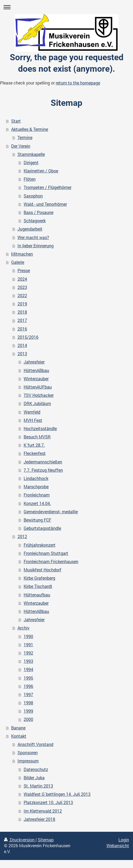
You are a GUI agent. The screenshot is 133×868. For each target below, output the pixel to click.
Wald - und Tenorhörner (45, 204)
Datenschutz (36, 769)
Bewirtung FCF (37, 520)
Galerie (18, 262)
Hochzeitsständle (40, 429)
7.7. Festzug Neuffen (43, 470)
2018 (22, 312)
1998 (28, 703)
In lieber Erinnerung (36, 246)
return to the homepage (78, 83)
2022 (22, 296)
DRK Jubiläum (37, 403)
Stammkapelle (31, 154)
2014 (22, 345)
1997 (28, 695)
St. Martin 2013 (38, 786)
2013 (22, 354)
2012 (22, 536)
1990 (28, 636)
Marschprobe (36, 487)
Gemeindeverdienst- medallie (51, 512)
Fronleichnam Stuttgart (46, 553)
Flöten (30, 179)
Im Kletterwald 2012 (43, 811)
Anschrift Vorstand (35, 744)
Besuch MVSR (37, 437)
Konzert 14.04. (37, 503)
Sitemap (46, 840)
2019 (22, 304)
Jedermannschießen (43, 462)
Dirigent (31, 163)
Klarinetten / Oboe (41, 171)
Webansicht (118, 846)
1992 (28, 653)
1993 (28, 661)
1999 (28, 711)
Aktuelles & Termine (30, 129)
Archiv (23, 628)
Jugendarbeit (30, 229)
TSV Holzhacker (39, 395)
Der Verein (21, 146)
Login (124, 840)
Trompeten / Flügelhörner (48, 187)
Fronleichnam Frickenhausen (51, 562)
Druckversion (20, 840)
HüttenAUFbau (38, 387)
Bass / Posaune (38, 212)
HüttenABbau (36, 370)
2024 (22, 279)
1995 (28, 678)
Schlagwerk (35, 221)
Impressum (28, 761)
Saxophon (33, 196)
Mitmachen (22, 254)
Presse (24, 271)
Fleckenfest (35, 453)
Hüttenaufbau (37, 595)
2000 (28, 719)
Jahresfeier (34, 362)
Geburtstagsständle (42, 528)
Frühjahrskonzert (40, 545)
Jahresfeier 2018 (39, 819)
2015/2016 (28, 337)
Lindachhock (36, 478)
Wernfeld (32, 412)
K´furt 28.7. (34, 445)
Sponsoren (28, 753)
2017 (22, 320)
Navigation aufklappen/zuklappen (66, 7)
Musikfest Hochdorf (42, 570)
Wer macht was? (33, 237)
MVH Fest (33, 420)
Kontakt (19, 736)
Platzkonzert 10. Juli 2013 (48, 802)
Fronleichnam (37, 495)
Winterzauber (36, 379)
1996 (28, 686)
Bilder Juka (34, 778)
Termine (25, 138)
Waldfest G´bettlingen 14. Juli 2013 (57, 794)
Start (16, 121)
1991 (28, 645)
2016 (22, 329)
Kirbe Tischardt (38, 586)
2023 (22, 287)
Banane (18, 728)
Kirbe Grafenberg (39, 578)
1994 (28, 669)
